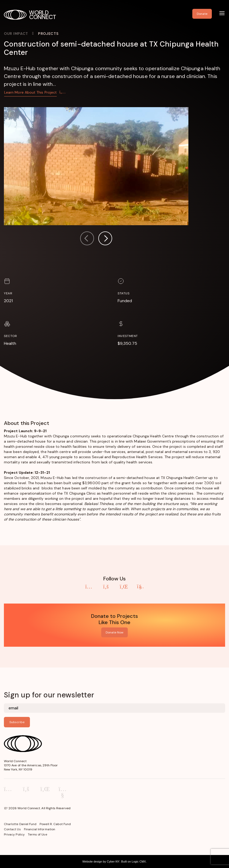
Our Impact (16, 34)
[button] (105, 239)
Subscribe (17, 722)
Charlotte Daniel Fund (20, 824)
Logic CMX (139, 861)
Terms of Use (37, 834)
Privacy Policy (14, 834)
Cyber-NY (113, 861)
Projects (48, 34)
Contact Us (12, 829)
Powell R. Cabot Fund (55, 824)
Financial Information (40, 829)
